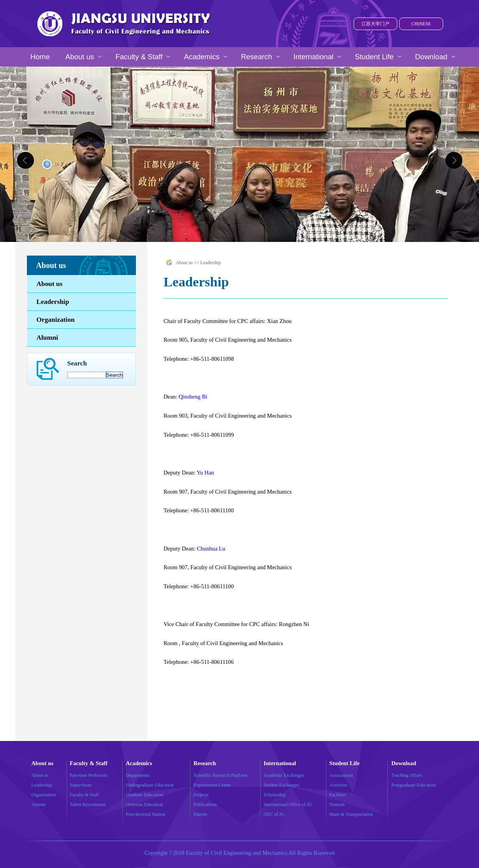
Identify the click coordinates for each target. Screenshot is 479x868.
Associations (341, 775)
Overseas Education (144, 804)
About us (50, 284)
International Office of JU (288, 804)
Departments (138, 775)
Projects (201, 795)
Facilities (338, 795)
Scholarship (275, 795)
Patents (200, 814)
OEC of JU (274, 814)
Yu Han (205, 473)
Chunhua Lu (211, 549)
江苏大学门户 (375, 24)
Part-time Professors (89, 775)
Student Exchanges (282, 785)
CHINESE (421, 24)
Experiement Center (212, 785)
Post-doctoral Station (145, 814)
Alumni (48, 338)
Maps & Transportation (351, 814)
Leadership (53, 302)
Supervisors (81, 785)
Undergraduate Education (150, 785)
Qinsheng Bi (193, 397)
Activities (339, 785)
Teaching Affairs (407, 775)
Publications (205, 804)
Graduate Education (144, 795)
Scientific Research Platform (220, 775)
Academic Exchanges (284, 775)
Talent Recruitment (88, 804)
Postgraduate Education (414, 785)
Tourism (337, 804)
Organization (56, 320)
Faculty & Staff (84, 795)
